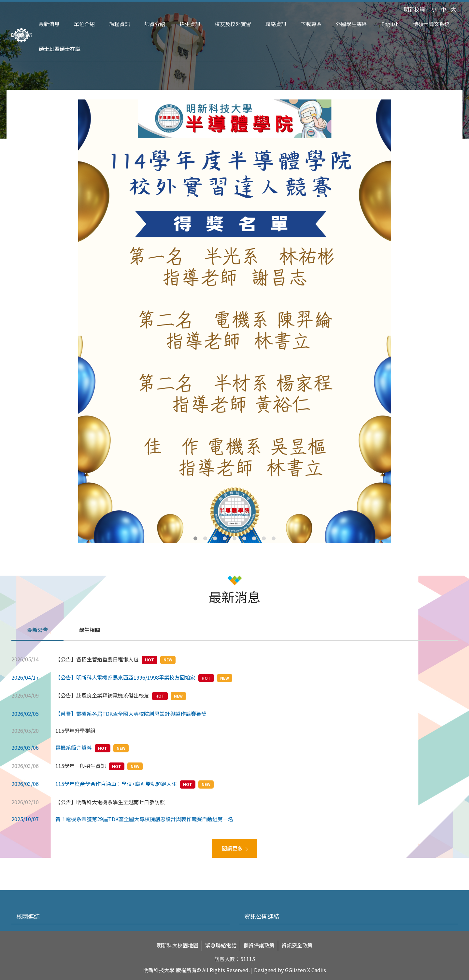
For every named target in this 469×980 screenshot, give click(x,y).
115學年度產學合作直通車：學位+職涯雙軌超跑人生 (116, 784)
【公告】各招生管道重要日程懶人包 (97, 659)
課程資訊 (120, 24)
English (390, 24)
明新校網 (414, 9)
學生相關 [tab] (90, 630)
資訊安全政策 (297, 945)
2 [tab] (205, 538)
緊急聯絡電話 (221, 945)
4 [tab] (225, 538)
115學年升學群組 (75, 731)
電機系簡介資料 (74, 747)
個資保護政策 (259, 945)
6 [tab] (244, 538)
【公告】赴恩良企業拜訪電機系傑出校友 (102, 695)
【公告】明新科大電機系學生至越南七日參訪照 (110, 802)
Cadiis (319, 970)
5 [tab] (234, 538)
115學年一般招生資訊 (81, 766)
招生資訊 (190, 24)
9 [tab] (274, 538)
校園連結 (28, 916)
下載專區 (311, 24)
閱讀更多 (232, 848)
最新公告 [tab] (37, 630)
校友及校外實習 (233, 24)
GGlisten (295, 970)
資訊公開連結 (262, 916)
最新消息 (49, 24)
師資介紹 (155, 24)
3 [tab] (215, 538)
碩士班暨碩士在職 (60, 49)
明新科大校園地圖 (178, 945)
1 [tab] (195, 538)
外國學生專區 (351, 24)
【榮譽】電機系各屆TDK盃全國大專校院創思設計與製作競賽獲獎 (131, 714)
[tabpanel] (234, 321)
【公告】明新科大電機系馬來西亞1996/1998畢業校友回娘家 (125, 677)
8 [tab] (264, 538)
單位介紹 (84, 24)
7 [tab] (254, 538)
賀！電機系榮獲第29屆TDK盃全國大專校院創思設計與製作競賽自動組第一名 (144, 819)
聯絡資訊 (276, 24)
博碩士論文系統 (431, 24)
